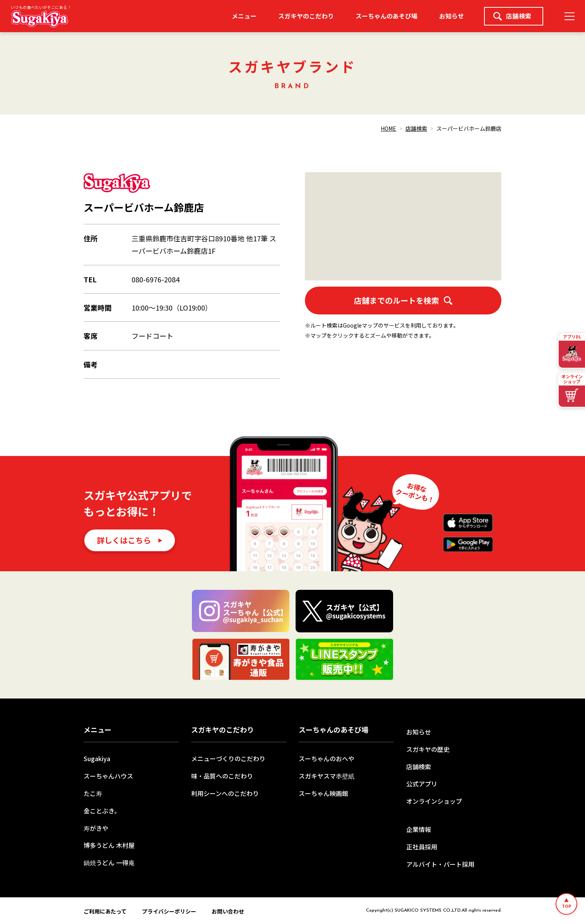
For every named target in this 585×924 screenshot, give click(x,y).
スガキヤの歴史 (428, 749)
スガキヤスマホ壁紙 (327, 776)
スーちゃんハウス (108, 776)
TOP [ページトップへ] (567, 906)
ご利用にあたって (105, 911)
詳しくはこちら (124, 540)
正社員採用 (422, 847)
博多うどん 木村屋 (109, 845)
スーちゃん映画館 (323, 793)
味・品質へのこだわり (222, 776)
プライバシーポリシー (169, 911)
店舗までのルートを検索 (403, 300)
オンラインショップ (434, 801)
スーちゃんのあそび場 (387, 16)
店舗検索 (512, 16)
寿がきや (96, 828)
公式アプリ (422, 784)
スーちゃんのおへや (327, 758)
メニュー (244, 16)
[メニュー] (570, 16)
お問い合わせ (228, 911)
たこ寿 (93, 793)
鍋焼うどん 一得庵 (109, 863)
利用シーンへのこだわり (225, 793)
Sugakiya (97, 758)
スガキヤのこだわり (306, 16)
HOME (388, 128)
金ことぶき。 (102, 811)
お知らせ (452, 16)
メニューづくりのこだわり (228, 758)
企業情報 (419, 829)
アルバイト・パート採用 (440, 864)
